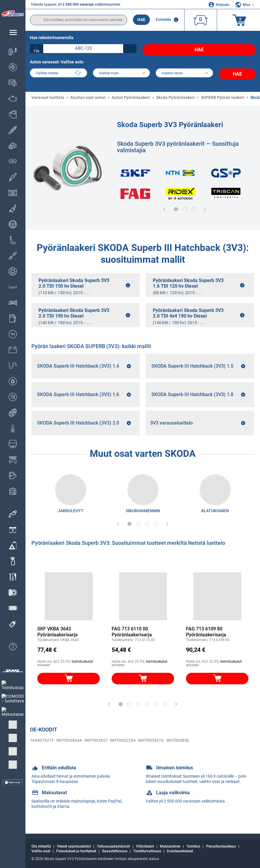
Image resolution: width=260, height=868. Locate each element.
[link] (13, 514)
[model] (122, 71)
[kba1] (83, 49)
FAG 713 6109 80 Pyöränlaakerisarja (206, 637)
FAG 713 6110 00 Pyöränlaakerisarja (132, 637)
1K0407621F (40, 745)
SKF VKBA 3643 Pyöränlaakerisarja (57, 637)
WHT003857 (89, 745)
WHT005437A (138, 745)
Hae (141, 20)
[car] (184, 71)
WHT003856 (162, 745)
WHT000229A (113, 745)
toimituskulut (82, 667)
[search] (78, 20)
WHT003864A (65, 745)
